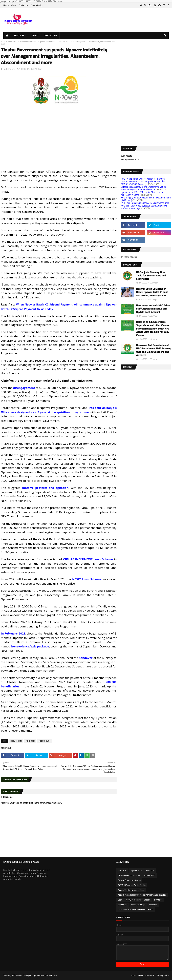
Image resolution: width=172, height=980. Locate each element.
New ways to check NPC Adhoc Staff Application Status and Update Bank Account (153, 309)
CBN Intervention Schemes (129, 875)
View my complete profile (130, 160)
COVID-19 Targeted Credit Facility (132, 885)
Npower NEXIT (13, 42)
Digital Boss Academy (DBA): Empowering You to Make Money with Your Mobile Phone (143, 188)
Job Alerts (150, 871)
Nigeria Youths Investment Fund (131, 890)
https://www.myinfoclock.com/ (44, 975)
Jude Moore (9, 69)
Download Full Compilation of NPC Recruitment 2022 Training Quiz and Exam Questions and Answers (154, 350)
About (14, 5)
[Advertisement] (59, 143)
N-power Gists (16, 741)
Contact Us (150, 975)
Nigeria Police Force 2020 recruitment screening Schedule (142, 895)
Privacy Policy (37, 5)
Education (153, 905)
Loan (120, 900)
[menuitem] (7, 35)
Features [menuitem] (19, 35)
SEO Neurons (17, 975)
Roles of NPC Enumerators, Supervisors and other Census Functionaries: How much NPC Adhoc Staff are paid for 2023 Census (153, 329)
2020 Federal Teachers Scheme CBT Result (136, 910)
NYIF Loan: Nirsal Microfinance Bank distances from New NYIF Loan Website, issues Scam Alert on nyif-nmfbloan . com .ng (145, 206)
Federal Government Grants (129, 880)
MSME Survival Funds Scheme (138, 900)
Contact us (23, 5)
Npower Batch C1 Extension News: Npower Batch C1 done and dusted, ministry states (152, 292)
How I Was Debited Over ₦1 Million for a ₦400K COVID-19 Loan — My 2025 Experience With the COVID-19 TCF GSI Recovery (143, 181)
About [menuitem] (35, 35)
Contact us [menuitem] (50, 35)
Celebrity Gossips (138, 905)
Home (6, 5)
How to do (158, 900)
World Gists (123, 905)
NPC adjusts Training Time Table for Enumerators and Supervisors (151, 276)
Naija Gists (30, 741)
